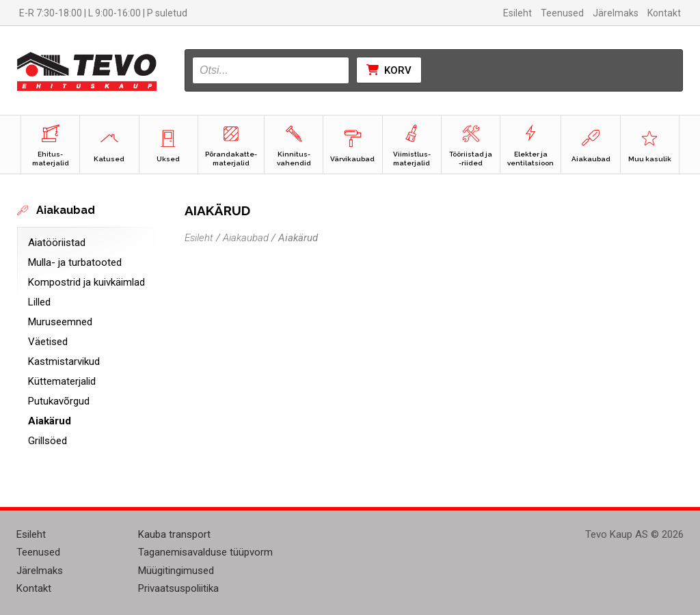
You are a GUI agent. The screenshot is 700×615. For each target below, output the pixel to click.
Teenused (562, 13)
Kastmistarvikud (64, 361)
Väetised (48, 342)
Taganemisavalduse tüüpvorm (205, 552)
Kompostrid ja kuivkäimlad (86, 282)
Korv (389, 70)
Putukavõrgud (59, 401)
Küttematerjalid (62, 381)
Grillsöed (48, 441)
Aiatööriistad (57, 243)
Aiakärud (50, 421)
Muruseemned (60, 322)
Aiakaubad (246, 238)
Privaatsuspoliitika (178, 588)
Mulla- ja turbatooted (75, 262)
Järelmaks (616, 13)
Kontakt (664, 13)
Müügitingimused (176, 571)
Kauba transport (174, 534)
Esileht (517, 13)
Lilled (39, 302)
